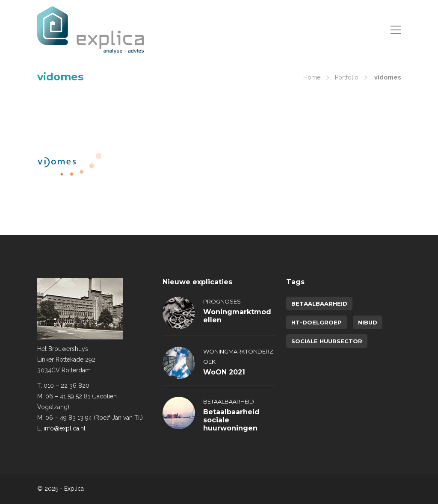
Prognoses (222, 301)
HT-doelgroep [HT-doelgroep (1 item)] (317, 322)
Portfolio (347, 77)
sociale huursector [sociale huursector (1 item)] (327, 341)
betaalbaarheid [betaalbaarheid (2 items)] (319, 304)
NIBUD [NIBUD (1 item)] (368, 322)
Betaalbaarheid (229, 401)
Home (312, 77)
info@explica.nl (65, 428)
